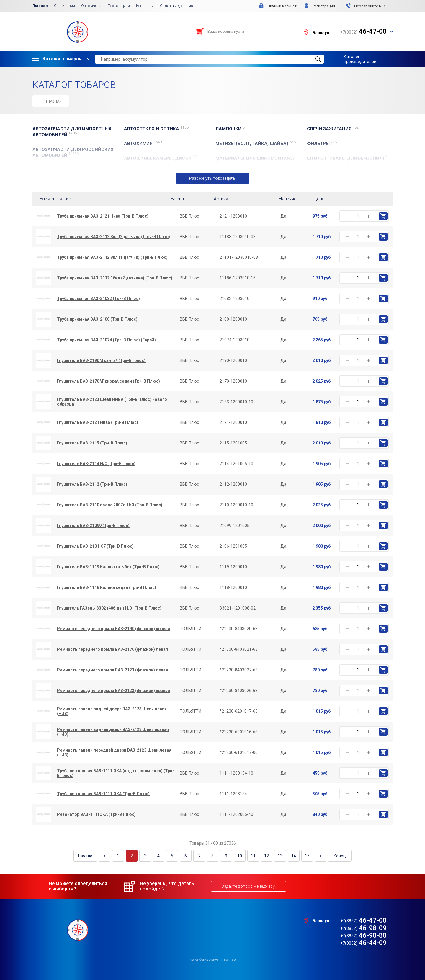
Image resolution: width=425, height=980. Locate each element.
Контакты (145, 6)
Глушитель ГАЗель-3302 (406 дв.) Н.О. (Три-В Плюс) (109, 608)
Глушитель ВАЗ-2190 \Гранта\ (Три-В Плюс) (101, 360)
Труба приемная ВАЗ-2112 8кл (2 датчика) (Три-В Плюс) (113, 237)
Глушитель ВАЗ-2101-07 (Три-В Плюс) (95, 546)
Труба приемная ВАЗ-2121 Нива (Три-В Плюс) (103, 216)
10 (239, 856)
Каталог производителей (360, 59)
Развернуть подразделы (213, 178)
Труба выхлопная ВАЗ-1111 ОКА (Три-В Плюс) (103, 794)
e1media (229, 960)
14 (292, 856)
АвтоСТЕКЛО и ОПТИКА (156, 129)
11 (252, 856)
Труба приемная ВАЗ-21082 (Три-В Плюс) (98, 299)
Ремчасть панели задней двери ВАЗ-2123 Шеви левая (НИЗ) (112, 711)
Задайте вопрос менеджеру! (249, 886)
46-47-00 (363, 920)
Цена (319, 199)
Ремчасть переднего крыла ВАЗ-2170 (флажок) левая (112, 649)
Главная (40, 6)
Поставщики (119, 6)
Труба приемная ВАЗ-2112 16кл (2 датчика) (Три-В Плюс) (115, 278)
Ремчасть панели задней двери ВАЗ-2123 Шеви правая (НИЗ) (113, 732)
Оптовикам (91, 6)
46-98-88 (363, 935)
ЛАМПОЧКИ (232, 129)
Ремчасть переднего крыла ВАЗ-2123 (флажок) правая (113, 691)
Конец (338, 856)
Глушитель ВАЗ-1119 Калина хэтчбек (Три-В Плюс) (108, 567)
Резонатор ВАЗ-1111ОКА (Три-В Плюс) (96, 814)
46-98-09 (363, 928)
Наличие (288, 199)
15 (305, 856)
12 (266, 856)
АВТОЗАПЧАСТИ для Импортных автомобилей (72, 132)
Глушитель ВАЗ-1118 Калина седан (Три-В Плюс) (107, 587)
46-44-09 (363, 943)
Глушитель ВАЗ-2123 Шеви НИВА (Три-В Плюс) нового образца (112, 402)
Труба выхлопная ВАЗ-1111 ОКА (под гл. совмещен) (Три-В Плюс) (116, 773)
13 (279, 856)
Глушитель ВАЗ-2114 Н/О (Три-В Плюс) (96, 464)
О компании (64, 6)
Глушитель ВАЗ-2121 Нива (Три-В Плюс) (98, 422)
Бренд (178, 199)
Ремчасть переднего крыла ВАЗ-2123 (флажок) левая (112, 670)
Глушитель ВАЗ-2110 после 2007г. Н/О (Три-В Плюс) (110, 505)
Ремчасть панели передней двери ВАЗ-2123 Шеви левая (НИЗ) (114, 752)
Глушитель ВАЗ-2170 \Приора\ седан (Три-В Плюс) (108, 381)
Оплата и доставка (177, 6)
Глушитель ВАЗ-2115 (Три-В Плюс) (92, 443)
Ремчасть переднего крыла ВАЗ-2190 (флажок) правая (113, 629)
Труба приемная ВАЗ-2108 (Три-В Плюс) (97, 319)
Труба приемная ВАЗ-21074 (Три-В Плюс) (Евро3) (106, 340)
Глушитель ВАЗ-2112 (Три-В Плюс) (92, 484)
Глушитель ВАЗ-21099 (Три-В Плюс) (93, 526)
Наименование (55, 199)
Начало (87, 856)
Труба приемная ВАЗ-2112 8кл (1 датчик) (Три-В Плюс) (112, 257)
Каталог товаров (57, 59)
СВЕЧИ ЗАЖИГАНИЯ (333, 129)
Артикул (222, 199)
